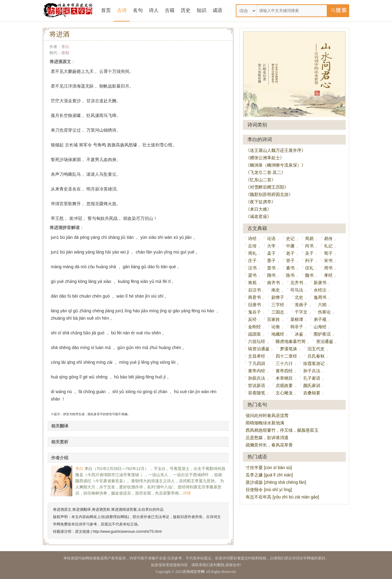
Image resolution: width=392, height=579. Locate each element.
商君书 (254, 297)
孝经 (328, 275)
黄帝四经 (284, 371)
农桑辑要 (312, 393)
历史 (186, 10)
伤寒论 (324, 312)
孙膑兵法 (257, 378)
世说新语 (257, 385)
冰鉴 (299, 334)
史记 (290, 239)
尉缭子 (278, 297)
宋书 (328, 261)
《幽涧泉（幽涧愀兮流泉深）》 (276, 165)
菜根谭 (297, 319)
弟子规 (320, 319)
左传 (252, 246)
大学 (271, 246)
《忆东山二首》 (261, 180)
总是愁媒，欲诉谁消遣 (267, 438)
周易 (309, 239)
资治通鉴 (325, 341)
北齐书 (297, 283)
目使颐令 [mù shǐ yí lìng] (269, 490)
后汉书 (254, 290)
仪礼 (309, 268)
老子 (290, 253)
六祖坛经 (257, 341)
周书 (328, 268)
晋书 (271, 268)
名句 (138, 10)
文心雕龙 (284, 393)
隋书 (271, 275)
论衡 (276, 327)
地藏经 (278, 334)
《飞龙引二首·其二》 (266, 172)
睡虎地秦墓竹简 (291, 341)
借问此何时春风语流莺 (267, 415)
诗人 (154, 10)
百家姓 (273, 319)
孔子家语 (312, 378)
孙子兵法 (312, 371)
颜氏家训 (312, 385)
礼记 (328, 246)
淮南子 (301, 305)
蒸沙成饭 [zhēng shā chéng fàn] (276, 482)
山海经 (320, 327)
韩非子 (297, 327)
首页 (106, 10)
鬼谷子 (254, 312)
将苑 (252, 283)
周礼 (252, 253)
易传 (328, 239)
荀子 (328, 253)
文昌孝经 (257, 356)
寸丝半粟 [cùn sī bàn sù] (269, 468)
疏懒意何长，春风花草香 (269, 445)
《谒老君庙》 (258, 216)
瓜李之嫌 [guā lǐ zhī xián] (269, 475)
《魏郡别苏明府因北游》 (269, 194)
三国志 (278, 312)
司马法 (297, 290)
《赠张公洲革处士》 (265, 158)
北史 (299, 297)
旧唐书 (254, 305)
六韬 (322, 305)
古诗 (122, 10)
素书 (290, 268)
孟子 (271, 253)
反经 (252, 319)
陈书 (290, 275)
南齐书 (273, 283)
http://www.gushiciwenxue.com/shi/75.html (127, 532)
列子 (309, 261)
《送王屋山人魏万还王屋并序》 (276, 150)
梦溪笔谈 (288, 349)
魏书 (309, 275)
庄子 (252, 261)
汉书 (252, 268)
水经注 (320, 290)
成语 (217, 10)
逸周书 (320, 297)
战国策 (254, 334)
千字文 (301, 312)
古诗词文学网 (194, 572)
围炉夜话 (322, 334)
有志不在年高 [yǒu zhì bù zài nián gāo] (282, 497)
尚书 (309, 246)
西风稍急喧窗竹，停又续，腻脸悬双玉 (282, 430)
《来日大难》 (258, 209)
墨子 (271, 261)
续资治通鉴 (259, 349)
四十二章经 (286, 356)
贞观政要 (284, 385)
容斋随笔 (257, 393)
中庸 (290, 246)
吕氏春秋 (316, 356)
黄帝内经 (257, 371)
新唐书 (320, 283)
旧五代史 (316, 349)
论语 (271, 239)
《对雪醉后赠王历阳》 (267, 187)
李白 (65, 47)
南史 (276, 290)
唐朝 (65, 53)
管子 (290, 261)
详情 (187, 493)
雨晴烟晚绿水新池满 (265, 423)
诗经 (252, 239)
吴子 (309, 253)
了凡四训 (257, 363)
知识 (202, 10)
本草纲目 (284, 378)
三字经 (278, 305)
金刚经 (254, 327)
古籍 (170, 10)
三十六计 (284, 363)
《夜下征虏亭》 (261, 202)
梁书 (252, 275)
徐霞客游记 (314, 363)
